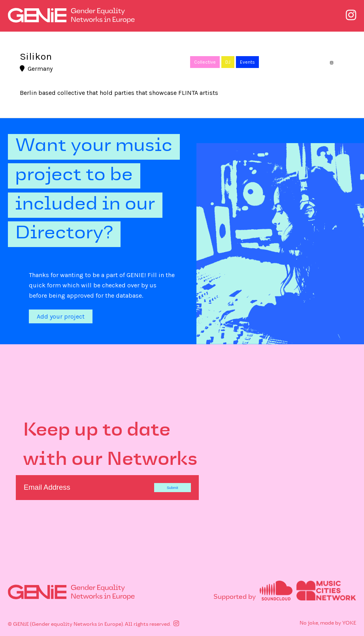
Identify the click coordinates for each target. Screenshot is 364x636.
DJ (228, 62)
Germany (36, 69)
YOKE (349, 623)
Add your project (61, 316)
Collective (205, 62)
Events (247, 62)
